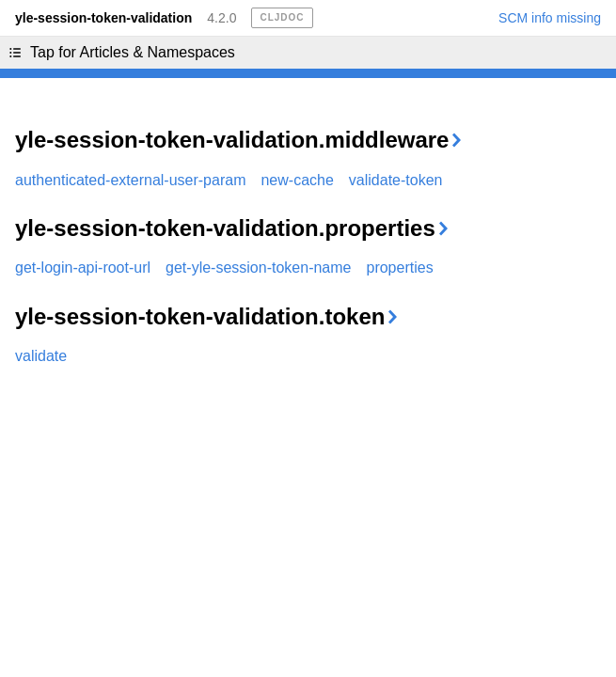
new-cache (297, 180)
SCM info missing (550, 18)
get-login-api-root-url (83, 268)
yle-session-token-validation (103, 18)
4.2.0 (221, 18)
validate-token (396, 180)
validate (41, 356)
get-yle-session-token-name (258, 268)
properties (399, 268)
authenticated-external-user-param (130, 180)
